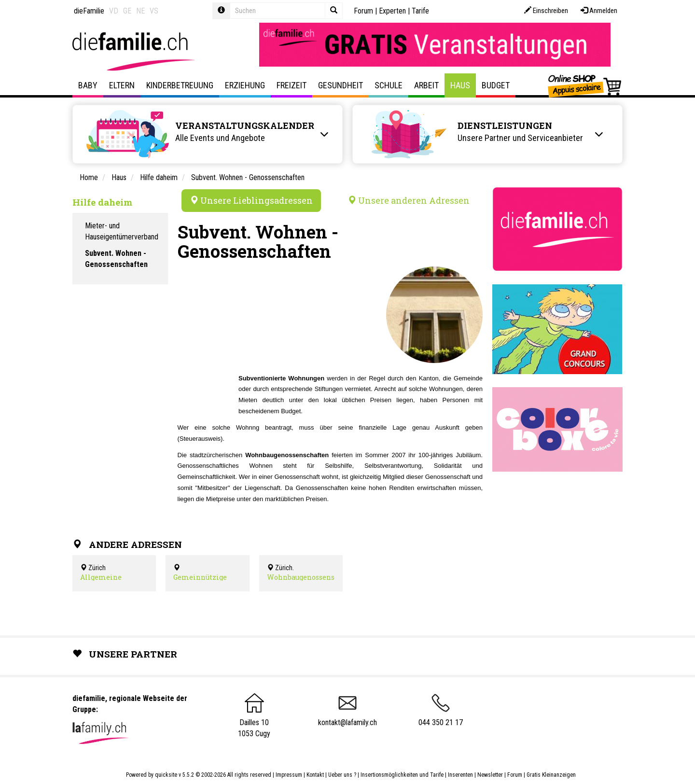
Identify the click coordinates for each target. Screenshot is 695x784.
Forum (363, 11)
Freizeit (292, 85)
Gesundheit (341, 85)
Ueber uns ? (342, 775)
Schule (389, 85)
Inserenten (461, 775)
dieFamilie (89, 11)
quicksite (166, 775)
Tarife (420, 11)
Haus (460, 85)
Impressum (289, 775)
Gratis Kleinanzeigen (551, 775)
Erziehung (245, 85)
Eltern (122, 85)
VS (154, 11)
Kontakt (315, 775)
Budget (496, 85)
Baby (88, 85)
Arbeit (426, 85)
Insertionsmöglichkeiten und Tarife (402, 775)
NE (140, 11)
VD (114, 11)
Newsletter (490, 775)
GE (127, 11)
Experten (392, 11)
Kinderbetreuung (180, 85)
